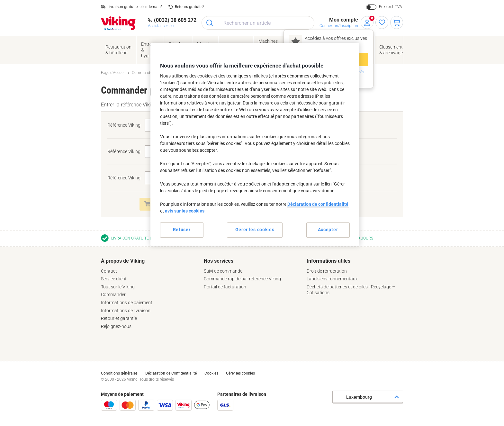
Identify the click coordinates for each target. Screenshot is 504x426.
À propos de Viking (123, 261)
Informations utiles (328, 261)
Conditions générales (119, 373)
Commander (113, 295)
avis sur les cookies (185, 211)
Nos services (219, 261)
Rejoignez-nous (116, 326)
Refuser (182, 230)
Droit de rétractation (327, 271)
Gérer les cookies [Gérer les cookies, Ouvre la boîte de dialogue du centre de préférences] (255, 230)
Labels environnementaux (332, 279)
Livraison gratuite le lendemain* (135, 7)
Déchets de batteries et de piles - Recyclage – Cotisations (351, 290)
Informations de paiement (127, 303)
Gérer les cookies (240, 373)
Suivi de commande (223, 271)
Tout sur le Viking (118, 287)
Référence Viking (124, 125)
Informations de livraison (126, 311)
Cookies (211, 373)
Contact (109, 271)
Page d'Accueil (113, 73)
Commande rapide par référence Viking (242, 279)
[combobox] (258, 23)
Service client (114, 279)
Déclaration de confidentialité (318, 204)
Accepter (328, 230)
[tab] (149, 294)
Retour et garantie (119, 318)
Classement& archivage (391, 50)
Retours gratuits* (189, 7)
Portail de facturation (225, 287)
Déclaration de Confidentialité (171, 373)
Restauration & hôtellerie (118, 50)
